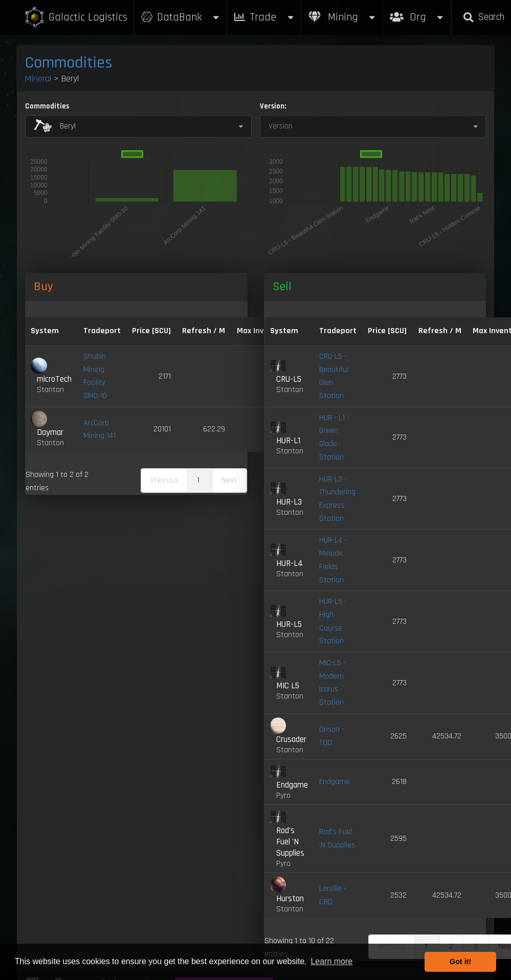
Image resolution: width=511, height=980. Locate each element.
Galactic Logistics (76, 18)
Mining (342, 17)
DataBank (180, 17)
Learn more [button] (331, 961)
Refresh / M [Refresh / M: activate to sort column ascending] (204, 331)
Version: (273, 106)
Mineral (38, 79)
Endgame (335, 782)
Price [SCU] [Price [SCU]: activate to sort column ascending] (387, 331)
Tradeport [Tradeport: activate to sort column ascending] (102, 331)
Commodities (69, 63)
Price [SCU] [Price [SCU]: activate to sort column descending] (151, 331)
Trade (264, 17)
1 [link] (198, 480)
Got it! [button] (460, 962)
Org (417, 12)
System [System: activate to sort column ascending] (45, 331)
